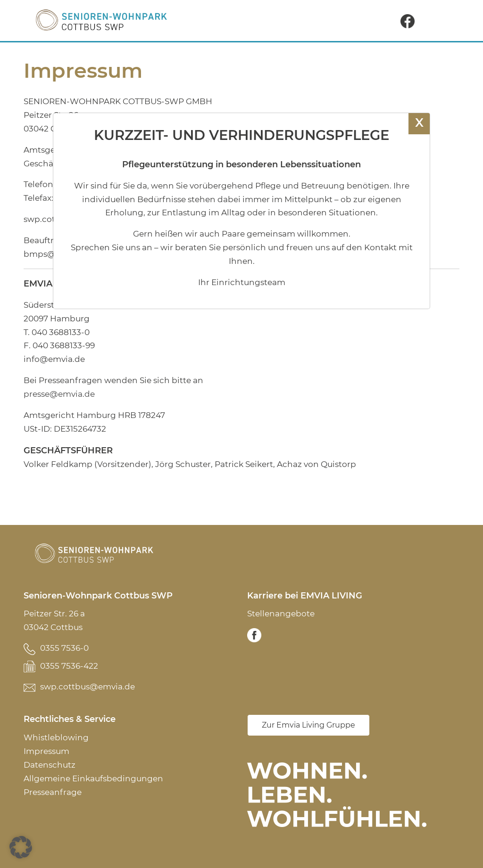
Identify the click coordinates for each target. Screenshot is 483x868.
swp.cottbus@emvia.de (87, 687)
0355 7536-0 (64, 648)
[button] (21, 847)
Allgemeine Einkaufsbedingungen (93, 778)
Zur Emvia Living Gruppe (308, 725)
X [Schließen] (419, 122)
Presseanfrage (53, 792)
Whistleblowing (56, 737)
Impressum (46, 751)
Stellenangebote (281, 614)
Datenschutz (50, 765)
